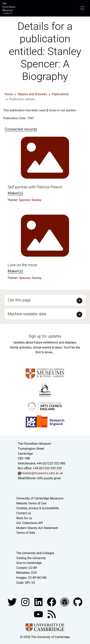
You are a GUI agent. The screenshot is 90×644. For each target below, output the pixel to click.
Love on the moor (22, 265)
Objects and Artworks (32, 94)
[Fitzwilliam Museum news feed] (52, 614)
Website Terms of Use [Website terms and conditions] (31, 503)
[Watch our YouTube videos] (39, 614)
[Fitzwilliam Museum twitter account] (13, 602)
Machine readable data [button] (27, 314)
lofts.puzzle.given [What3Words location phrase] (49, 478)
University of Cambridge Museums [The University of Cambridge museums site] (40, 498)
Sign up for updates (45, 336)
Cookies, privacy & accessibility (38, 508)
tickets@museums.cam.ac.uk (43, 473)
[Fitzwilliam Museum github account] (78, 602)
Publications (60, 94)
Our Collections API (30, 523)
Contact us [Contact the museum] (24, 513)
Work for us (24, 518)
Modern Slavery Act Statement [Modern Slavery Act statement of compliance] (37, 528)
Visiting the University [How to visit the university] (31, 558)
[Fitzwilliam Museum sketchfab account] (65, 602)
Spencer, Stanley (30, 200)
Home (9, 94)
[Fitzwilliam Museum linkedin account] (52, 602)
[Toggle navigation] (82, 8)
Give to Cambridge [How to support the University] (29, 563)
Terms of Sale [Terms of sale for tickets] (26, 533)
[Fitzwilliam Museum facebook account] (39, 602)
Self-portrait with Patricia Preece (35, 187)
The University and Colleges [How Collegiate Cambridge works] (35, 553)
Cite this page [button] (19, 300)
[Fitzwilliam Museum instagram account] (26, 602)
